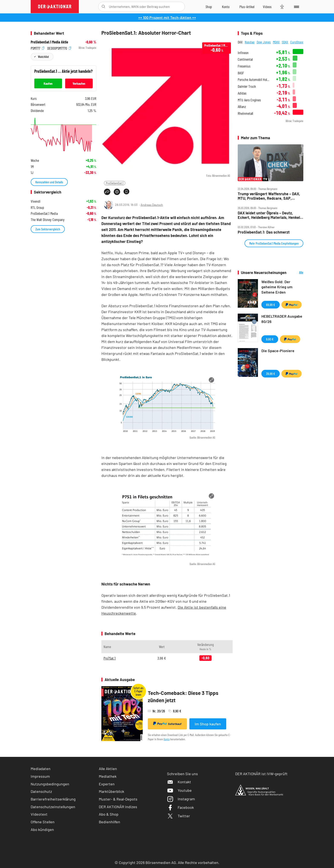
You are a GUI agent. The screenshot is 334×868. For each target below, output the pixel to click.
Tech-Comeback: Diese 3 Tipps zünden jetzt (183, 697)
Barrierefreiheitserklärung (53, 799)
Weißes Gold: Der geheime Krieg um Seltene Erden (277, 287)
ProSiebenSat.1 (115, 183)
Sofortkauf (167, 724)
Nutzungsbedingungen (50, 784)
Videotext (39, 814)
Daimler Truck (247, 86)
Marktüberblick (112, 791)
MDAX (276, 42)
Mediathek (108, 776)
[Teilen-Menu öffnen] (107, 192)
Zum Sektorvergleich (48, 229)
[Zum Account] (226, 7)
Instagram (181, 799)
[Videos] (267, 7)
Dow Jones (264, 42)
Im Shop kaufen (208, 724)
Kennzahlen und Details (49, 182)
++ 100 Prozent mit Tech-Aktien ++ (167, 17)
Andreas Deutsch (152, 205)
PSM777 (37, 48)
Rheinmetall (245, 113)
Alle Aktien (108, 769)
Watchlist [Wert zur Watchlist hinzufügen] (43, 57)
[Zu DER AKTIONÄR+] (247, 7)
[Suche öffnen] (103, 7)
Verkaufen (79, 83)
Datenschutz (41, 791)
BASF (241, 73)
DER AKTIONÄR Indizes (118, 807)
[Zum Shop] (209, 7)
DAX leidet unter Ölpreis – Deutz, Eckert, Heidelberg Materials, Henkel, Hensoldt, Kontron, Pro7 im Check (269, 215)
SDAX (285, 42)
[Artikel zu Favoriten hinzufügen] (126, 192)
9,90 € (270, 339)
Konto (167, 739)
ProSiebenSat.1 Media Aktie (49, 42)
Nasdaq (250, 42)
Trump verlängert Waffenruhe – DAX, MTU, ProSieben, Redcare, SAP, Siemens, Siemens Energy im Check (269, 196)
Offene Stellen (43, 822)
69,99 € (271, 305)
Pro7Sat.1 (110, 658)
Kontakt (179, 782)
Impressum (40, 776)
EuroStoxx (297, 42)
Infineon (243, 53)
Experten (107, 784)
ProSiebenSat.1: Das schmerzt (264, 232)
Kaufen (48, 83)
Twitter (179, 816)
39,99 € (271, 374)
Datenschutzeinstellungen (53, 807)
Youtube (179, 790)
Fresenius (244, 66)
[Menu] (296, 7)
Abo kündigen (42, 829)
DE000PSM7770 (59, 48)
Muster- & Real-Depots (118, 799)
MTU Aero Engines (249, 100)
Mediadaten (41, 769)
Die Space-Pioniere (278, 351)
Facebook (180, 807)
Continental (245, 59)
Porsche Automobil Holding (254, 80)
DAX (240, 42)
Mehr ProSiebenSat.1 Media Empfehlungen (274, 243)
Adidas (242, 93)
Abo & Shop (109, 814)
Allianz (242, 107)
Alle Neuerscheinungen (296, 273)
